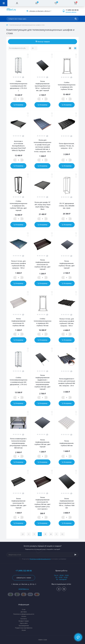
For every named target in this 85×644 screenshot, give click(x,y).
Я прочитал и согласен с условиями (44, 559)
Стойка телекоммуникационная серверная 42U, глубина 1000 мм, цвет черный (18, 206)
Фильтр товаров (43, 42)
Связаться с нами (24, 578)
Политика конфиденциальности (40, 559)
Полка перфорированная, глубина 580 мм (67, 443)
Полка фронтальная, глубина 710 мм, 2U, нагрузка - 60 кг (67, 146)
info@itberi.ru (24, 589)
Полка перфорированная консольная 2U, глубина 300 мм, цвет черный (42, 264)
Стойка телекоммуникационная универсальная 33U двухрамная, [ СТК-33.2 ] (18, 86)
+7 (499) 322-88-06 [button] (24, 571)
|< (23, 534)
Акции (24, 630)
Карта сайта (24, 623)
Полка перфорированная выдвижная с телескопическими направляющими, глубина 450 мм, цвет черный (42, 382)
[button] (39, 11)
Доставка (24, 612)
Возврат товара (24, 621)
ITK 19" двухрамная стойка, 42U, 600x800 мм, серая (67, 206)
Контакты (24, 619)
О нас (24, 609)
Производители (24, 626)
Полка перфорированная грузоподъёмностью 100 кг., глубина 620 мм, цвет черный (42, 86)
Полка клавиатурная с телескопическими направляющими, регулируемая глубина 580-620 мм (18, 443)
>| (62, 534)
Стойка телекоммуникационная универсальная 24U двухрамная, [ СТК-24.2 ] (18, 382)
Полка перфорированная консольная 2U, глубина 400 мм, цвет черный (18, 503)
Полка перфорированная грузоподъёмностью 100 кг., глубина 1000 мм (67, 503)
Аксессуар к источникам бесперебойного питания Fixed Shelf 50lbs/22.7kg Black (18, 146)
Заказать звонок (71, 12)
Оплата (24, 616)
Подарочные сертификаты (24, 628)
